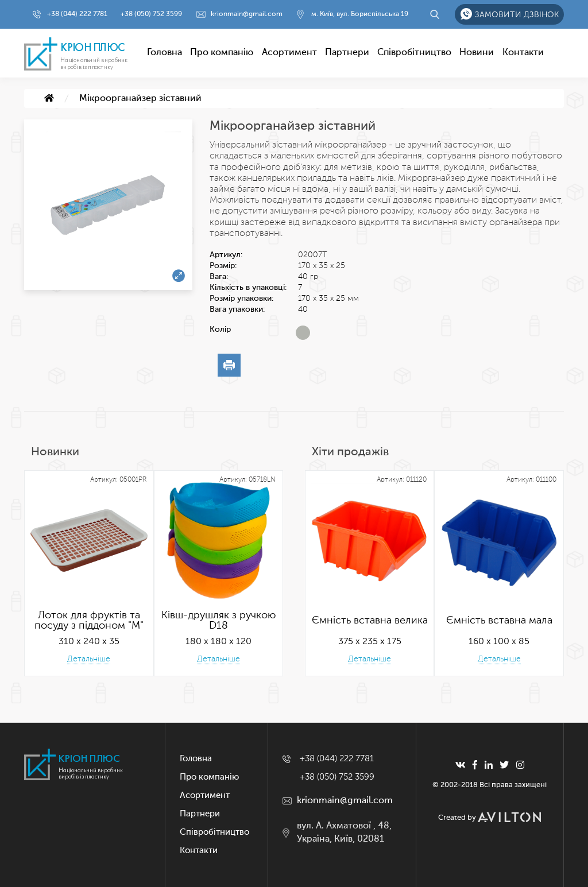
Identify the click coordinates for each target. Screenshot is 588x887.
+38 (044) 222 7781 (77, 14)
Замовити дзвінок (517, 15)
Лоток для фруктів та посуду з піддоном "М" (89, 621)
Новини (477, 53)
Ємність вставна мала (499, 621)
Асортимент (289, 53)
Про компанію (222, 53)
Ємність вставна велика (370, 621)
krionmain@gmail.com (247, 14)
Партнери (347, 53)
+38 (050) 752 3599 (151, 14)
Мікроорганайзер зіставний (140, 99)
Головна (165, 53)
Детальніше (89, 659)
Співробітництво (414, 53)
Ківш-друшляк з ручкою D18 (218, 621)
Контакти (523, 53)
